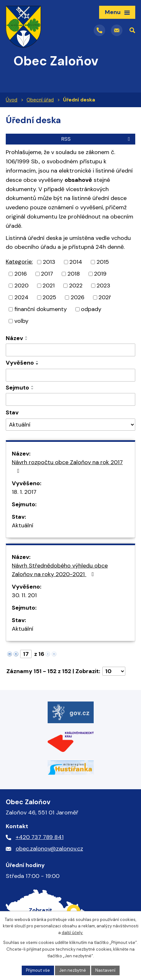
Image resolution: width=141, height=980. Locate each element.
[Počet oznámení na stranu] (114, 671)
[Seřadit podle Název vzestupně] (27, 337)
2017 (47, 274)
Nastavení (105, 970)
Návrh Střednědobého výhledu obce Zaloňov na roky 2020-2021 (60, 570)
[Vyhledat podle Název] (70, 350)
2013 (49, 262)
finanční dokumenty (41, 309)
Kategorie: (19, 262)
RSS (97, 139)
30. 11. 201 (24, 595)
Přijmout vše (38, 970)
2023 (103, 286)
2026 (78, 297)
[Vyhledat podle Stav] (70, 425)
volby (21, 321)
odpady (91, 309)
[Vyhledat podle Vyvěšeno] (70, 375)
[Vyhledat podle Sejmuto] (70, 399)
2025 (49, 297)
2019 (100, 274)
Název (14, 338)
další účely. (72, 933)
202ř (105, 297)
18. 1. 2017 (24, 492)
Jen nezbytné (73, 970)
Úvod (12, 100)
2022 (76, 286)
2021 (49, 286)
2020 (21, 286)
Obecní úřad (40, 100)
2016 (21, 274)
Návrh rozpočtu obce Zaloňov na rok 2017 (67, 466)
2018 (74, 274)
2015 (103, 262)
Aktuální (23, 525)
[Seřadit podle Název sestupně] (27, 339)
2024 (21, 297)
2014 (76, 262)
